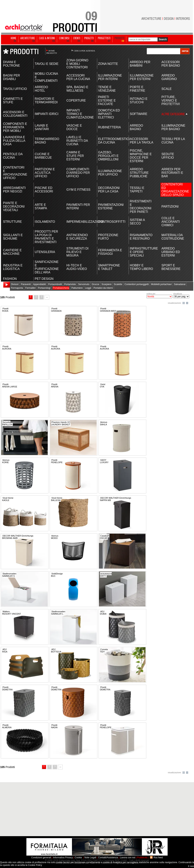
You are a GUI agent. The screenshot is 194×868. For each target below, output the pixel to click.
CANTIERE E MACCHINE (12, 252)
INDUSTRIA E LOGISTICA (13, 267)
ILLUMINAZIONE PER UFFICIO (110, 173)
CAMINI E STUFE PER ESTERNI (75, 156)
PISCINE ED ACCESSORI (44, 190)
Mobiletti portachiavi (161, 284)
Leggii (88, 288)
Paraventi (26, 284)
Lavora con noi (128, 858)
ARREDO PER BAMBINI (140, 64)
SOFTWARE (139, 114)
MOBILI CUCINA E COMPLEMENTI (46, 77)
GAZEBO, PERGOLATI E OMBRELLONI (108, 156)
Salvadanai (180, 284)
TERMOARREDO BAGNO (47, 141)
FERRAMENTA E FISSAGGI (110, 252)
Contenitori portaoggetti (137, 284)
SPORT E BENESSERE (171, 267)
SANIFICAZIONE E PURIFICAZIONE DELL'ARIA (47, 267)
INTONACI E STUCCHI (139, 100)
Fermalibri (30, 288)
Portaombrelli (55, 284)
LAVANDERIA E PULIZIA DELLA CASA (14, 141)
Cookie (78, 858)
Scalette (118, 284)
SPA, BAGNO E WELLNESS (77, 89)
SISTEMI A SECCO (137, 222)
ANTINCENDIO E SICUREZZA (77, 237)
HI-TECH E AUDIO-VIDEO (77, 267)
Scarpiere (106, 284)
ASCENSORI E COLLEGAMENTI (15, 114)
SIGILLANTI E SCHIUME (13, 237)
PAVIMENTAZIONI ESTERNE (110, 207)
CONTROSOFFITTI (110, 222)
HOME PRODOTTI (52, 52)
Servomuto (84, 284)
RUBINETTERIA (110, 127)
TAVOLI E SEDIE (47, 64)
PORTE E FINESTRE (137, 89)
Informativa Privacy (63, 858)
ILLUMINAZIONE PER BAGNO (173, 127)
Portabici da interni (103, 288)
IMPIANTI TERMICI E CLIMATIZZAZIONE (78, 114)
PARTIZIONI (170, 207)
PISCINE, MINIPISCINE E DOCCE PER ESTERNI (141, 156)
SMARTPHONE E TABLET (109, 267)
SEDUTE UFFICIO (168, 156)
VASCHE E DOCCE (74, 127)
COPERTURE (76, 100)
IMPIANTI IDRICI (47, 114)
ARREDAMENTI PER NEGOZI (14, 190)
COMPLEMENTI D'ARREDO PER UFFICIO (78, 173)
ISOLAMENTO (45, 222)
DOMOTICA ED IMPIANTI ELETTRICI (109, 114)
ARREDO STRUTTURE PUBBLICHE (139, 173)
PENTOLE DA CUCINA (13, 156)
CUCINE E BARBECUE (43, 156)
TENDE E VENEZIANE (107, 89)
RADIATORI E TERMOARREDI (46, 100)
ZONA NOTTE (108, 64)
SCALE (166, 89)
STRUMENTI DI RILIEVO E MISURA (77, 252)
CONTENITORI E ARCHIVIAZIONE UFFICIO (15, 173)
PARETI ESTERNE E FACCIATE (107, 100)
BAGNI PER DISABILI (12, 77)
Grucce (96, 284)
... (47, 297)
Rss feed (158, 858)
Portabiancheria (61, 288)
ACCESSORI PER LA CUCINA (78, 77)
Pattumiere (77, 288)
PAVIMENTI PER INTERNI (78, 207)
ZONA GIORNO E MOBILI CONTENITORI (77, 64)
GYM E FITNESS (78, 190)
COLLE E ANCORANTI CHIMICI (171, 222)
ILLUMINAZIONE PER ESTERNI (142, 77)
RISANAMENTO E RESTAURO (141, 237)
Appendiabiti (39, 284)
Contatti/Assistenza (108, 858)
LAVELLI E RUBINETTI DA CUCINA (77, 141)
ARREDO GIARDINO (169, 77)
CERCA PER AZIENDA (84, 51)
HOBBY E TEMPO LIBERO (141, 267)
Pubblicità (142, 858)
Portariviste (70, 284)
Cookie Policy (35, 865)
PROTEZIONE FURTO (108, 237)
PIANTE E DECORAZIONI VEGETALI (14, 207)
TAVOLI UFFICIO (15, 89)
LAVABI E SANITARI (42, 127)
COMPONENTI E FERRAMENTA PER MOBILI (15, 127)
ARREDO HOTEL (41, 89)
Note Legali (90, 858)
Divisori (15, 284)
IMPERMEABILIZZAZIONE (78, 222)
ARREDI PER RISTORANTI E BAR (172, 173)
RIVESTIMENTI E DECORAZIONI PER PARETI (141, 207)
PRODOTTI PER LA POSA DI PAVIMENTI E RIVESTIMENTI (46, 237)
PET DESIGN (44, 279)
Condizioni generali (41, 858)
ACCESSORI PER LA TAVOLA (142, 141)
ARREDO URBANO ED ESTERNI (171, 252)
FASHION (10, 279)
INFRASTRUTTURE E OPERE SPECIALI (142, 252)
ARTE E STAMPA (41, 207)
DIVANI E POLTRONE (12, 64)
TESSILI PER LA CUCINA (173, 141)
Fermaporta (17, 288)
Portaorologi (44, 288)
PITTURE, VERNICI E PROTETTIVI (171, 100)
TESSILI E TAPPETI (137, 190)
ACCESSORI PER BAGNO (171, 64)
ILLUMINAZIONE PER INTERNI (110, 77)
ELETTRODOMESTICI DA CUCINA (110, 141)
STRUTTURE (13, 222)
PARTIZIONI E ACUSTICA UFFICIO (45, 173)
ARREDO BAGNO (136, 127)
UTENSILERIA (45, 252)
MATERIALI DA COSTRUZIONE (173, 237)
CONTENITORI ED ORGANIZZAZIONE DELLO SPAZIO (174, 190)
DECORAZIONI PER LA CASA (109, 190)
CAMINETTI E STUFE (13, 100)
